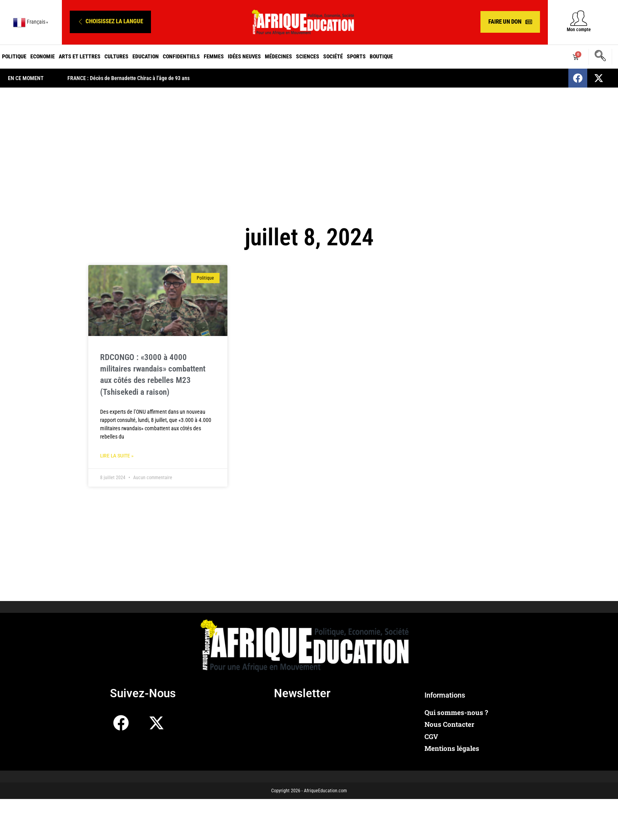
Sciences (308, 56)
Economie (43, 56)
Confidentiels (181, 56)
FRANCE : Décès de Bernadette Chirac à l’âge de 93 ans (128, 78)
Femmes (214, 56)
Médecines (278, 56)
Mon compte (579, 30)
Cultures (116, 56)
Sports (356, 56)
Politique (14, 56)
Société (333, 56)
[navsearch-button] (600, 57)
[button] (110, 22)
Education (146, 56)
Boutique (381, 56)
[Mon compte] (579, 18)
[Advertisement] (309, 151)
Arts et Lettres (80, 56)
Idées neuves (244, 56)
